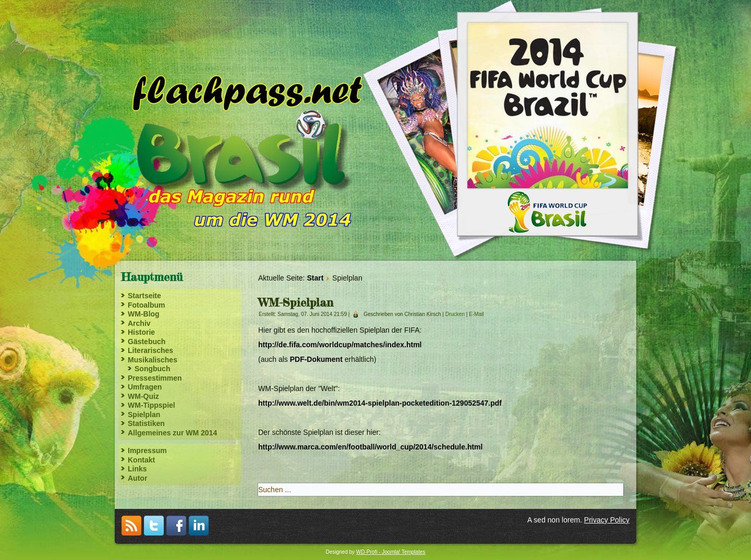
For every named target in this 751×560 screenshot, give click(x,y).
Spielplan (144, 415)
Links (137, 469)
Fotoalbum (147, 305)
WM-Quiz (143, 396)
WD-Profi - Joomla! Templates (391, 552)
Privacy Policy (607, 520)
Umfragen (145, 387)
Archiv (139, 323)
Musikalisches (153, 360)
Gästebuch (147, 342)
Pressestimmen (155, 378)
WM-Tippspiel (152, 405)
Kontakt (141, 460)
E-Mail (476, 314)
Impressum (147, 451)
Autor (137, 478)
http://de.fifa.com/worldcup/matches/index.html (340, 345)
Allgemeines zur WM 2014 (172, 433)
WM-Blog (144, 314)
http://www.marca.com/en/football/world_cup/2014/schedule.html (370, 447)
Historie (141, 332)
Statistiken (146, 423)
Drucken (456, 314)
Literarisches (150, 350)
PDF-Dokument (316, 359)
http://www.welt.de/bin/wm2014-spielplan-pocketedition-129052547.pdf (380, 403)
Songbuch (152, 369)
